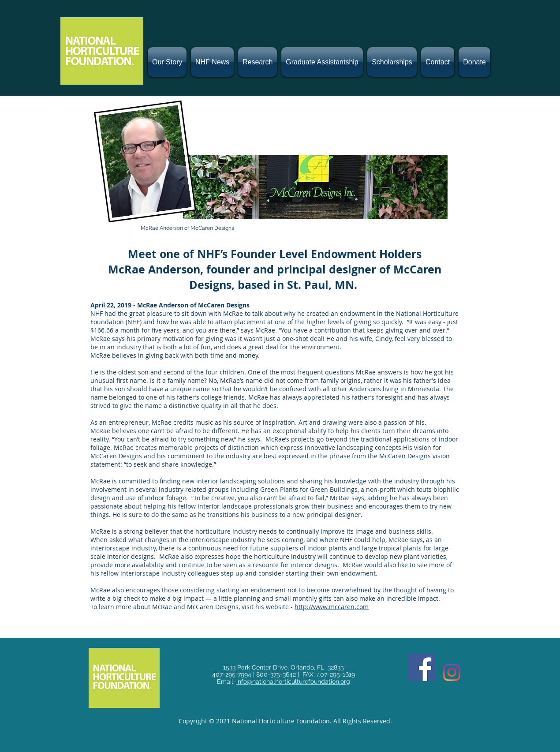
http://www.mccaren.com (332, 607)
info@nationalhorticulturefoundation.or (291, 681)
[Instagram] (452, 672)
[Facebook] (422, 667)
